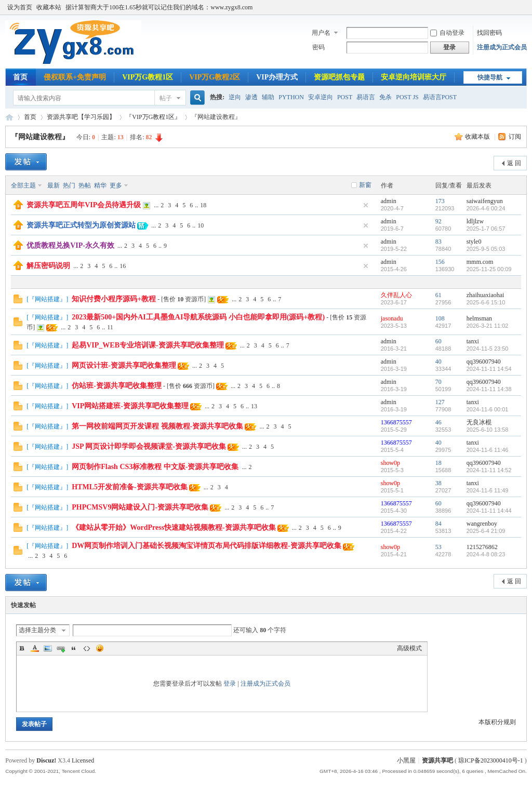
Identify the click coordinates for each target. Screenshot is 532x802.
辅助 (268, 97)
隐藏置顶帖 (366, 205)
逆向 (235, 97)
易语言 (366, 97)
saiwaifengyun (485, 201)
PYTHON (291, 97)
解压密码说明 (48, 266)
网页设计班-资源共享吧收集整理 (124, 365)
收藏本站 (49, 7)
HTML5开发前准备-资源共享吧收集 (129, 487)
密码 (318, 47)
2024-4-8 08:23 (486, 554)
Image (48, 648)
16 (123, 266)
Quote (74, 648)
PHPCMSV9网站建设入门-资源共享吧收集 (140, 507)
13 (254, 406)
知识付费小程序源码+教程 (114, 299)
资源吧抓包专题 (339, 77)
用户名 (321, 33)
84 (438, 524)
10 (201, 225)
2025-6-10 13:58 (488, 430)
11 (110, 327)
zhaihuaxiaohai (486, 295)
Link (61, 648)
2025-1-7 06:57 (486, 229)
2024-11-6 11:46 (488, 450)
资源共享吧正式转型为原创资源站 (81, 225)
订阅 (515, 137)
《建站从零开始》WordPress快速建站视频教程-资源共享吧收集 (174, 527)
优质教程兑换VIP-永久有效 (70, 245)
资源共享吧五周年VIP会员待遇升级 (84, 205)
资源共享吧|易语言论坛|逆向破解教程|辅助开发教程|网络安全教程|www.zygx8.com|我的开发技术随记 (9, 117)
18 (203, 205)
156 (440, 262)
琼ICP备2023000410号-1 (491, 760)
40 (438, 362)
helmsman (479, 318)
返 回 (514, 163)
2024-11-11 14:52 (489, 470)
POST (345, 97)
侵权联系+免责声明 (75, 77)
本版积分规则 (497, 722)
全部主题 (23, 185)
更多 (116, 185)
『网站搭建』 (47, 299)
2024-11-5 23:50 (488, 349)
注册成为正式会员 (502, 47)
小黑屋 (406, 760)
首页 (20, 77)
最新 (54, 185)
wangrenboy (482, 524)
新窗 (365, 185)
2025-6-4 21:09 (486, 531)
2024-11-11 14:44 (489, 511)
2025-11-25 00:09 (489, 269)
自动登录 (447, 33)
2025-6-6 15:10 (486, 302)
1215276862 (482, 547)
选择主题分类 (37, 630)
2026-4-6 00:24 (486, 208)
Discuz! (46, 760)
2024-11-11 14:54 (489, 369)
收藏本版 (478, 137)
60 (438, 341)
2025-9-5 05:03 (486, 249)
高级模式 (409, 648)
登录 (230, 684)
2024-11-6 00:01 (488, 409)
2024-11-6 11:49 (488, 490)
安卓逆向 (321, 97)
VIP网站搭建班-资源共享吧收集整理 (130, 406)
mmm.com (480, 262)
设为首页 (20, 7)
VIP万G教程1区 (148, 77)
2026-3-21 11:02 (488, 326)
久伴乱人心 (396, 295)
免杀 (385, 97)
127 (440, 402)
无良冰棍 (479, 422)
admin (389, 201)
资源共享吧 (437, 760)
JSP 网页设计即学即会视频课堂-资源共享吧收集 (149, 446)
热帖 (85, 185)
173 (440, 201)
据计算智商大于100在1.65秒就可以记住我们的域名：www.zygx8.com (159, 7)
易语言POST (440, 97)
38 (438, 483)
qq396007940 (484, 362)
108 (440, 318)
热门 (69, 185)
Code (87, 648)
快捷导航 (490, 77)
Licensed (83, 760)
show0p (390, 463)
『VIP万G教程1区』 (153, 117)
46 (438, 422)
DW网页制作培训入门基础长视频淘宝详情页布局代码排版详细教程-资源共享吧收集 (207, 546)
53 (438, 547)
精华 (100, 185)
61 (438, 295)
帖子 (166, 98)
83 (438, 242)
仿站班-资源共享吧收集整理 (117, 386)
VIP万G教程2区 (215, 77)
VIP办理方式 (277, 77)
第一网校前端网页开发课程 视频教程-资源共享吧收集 (157, 426)
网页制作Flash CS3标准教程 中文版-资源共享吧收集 (155, 467)
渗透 (251, 97)
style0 (474, 242)
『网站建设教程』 (40, 137)
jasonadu (392, 318)
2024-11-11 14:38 (489, 389)
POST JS (407, 97)
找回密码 (489, 33)
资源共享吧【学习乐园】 (81, 117)
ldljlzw (475, 221)
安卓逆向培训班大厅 (414, 77)
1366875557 (396, 422)
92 (438, 221)
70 (438, 382)
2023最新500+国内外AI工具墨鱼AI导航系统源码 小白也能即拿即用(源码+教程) (198, 317)
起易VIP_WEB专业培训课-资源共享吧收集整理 (148, 345)
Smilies (100, 648)
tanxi (473, 341)
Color (35, 648)
